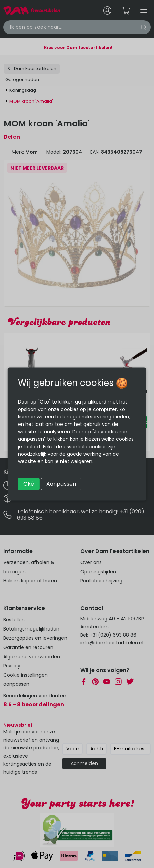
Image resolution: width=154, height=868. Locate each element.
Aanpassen (61, 484)
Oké (29, 484)
